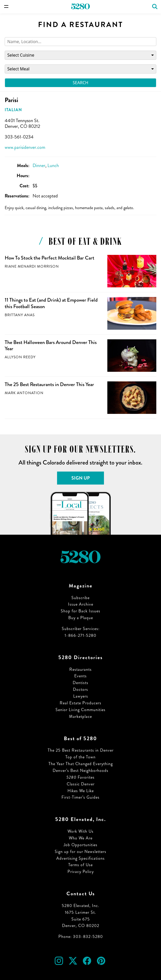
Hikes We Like (81, 791)
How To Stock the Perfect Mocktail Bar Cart (49, 258)
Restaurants (80, 669)
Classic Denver (81, 784)
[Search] (80, 42)
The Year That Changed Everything (81, 764)
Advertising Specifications (80, 858)
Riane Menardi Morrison (32, 266)
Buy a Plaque (81, 618)
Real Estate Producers (80, 703)
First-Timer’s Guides (80, 797)
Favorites (80, 777)
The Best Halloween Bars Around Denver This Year (51, 346)
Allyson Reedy (20, 357)
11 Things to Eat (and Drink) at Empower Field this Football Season (51, 303)
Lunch (53, 165)
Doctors (80, 689)
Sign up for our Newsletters (80, 852)
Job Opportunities (80, 845)
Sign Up (81, 478)
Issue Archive (81, 604)
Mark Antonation (24, 393)
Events (80, 676)
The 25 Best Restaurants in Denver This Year (49, 384)
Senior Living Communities (80, 710)
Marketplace (80, 716)
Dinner (39, 165)
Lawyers (81, 696)
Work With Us (80, 831)
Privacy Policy (81, 872)
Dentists (80, 683)
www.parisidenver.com (25, 147)
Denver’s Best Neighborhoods (80, 770)
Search (80, 83)
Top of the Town (80, 757)
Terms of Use (80, 865)
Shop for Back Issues (80, 611)
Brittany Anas (20, 315)
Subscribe (80, 598)
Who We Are (81, 838)
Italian (13, 110)
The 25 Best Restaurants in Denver (81, 750)
